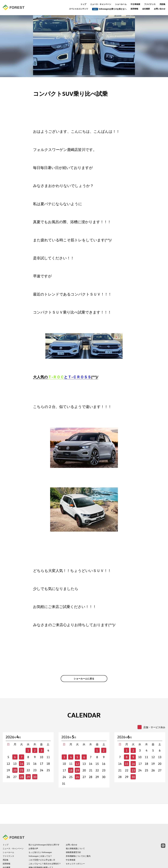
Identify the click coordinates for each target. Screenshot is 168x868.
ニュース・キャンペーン (101, 4)
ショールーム (121, 4)
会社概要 (146, 9)
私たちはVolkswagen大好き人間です (44, 828)
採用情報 (134, 9)
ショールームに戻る (84, 681)
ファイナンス (150, 4)
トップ (83, 4)
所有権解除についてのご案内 (78, 839)
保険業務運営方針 (73, 835)
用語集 (162, 4)
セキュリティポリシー (75, 847)
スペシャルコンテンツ (79, 9)
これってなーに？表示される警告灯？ (45, 847)
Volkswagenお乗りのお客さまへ (109, 9)
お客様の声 (33, 832)
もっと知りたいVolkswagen (40, 835)
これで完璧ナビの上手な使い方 (42, 843)
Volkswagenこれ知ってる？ (40, 839)
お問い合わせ (160, 9)
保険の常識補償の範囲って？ (41, 851)
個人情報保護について (75, 832)
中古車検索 (135, 4)
